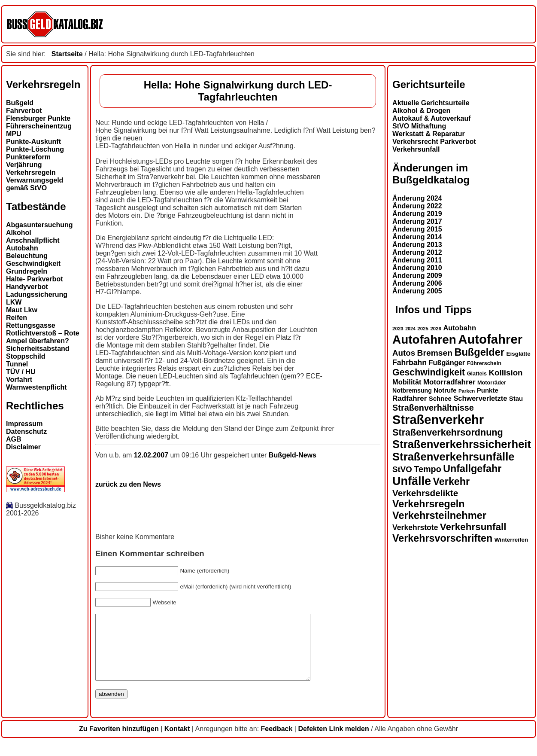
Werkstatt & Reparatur (429, 134)
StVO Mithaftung (419, 126)
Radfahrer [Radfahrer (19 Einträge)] (410, 398)
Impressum (24, 424)
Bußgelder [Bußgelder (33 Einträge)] (479, 352)
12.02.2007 (152, 455)
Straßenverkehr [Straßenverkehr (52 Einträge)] (438, 420)
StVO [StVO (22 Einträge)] (402, 469)
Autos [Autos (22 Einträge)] (404, 353)
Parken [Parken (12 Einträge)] (467, 391)
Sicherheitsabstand (38, 349)
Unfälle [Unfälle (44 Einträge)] (412, 481)
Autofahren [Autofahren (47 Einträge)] (424, 340)
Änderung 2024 (417, 198)
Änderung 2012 (417, 252)
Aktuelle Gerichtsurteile (431, 103)
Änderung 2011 (417, 260)
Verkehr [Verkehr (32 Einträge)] (452, 482)
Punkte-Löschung (35, 149)
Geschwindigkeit (33, 264)
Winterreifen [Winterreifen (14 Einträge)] (511, 540)
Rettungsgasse (31, 325)
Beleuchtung (27, 256)
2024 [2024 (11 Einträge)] (410, 329)
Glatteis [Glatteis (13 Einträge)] (477, 374)
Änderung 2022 (417, 206)
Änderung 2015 (417, 229)
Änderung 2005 (417, 291)
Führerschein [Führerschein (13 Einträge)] (484, 363)
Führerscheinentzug (39, 126)
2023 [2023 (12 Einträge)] (398, 329)
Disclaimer (23, 447)
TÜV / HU (21, 372)
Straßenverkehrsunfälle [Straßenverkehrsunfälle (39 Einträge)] (454, 457)
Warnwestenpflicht (36, 387)
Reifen (17, 318)
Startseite (67, 54)
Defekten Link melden (333, 742)
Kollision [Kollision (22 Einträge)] (506, 373)
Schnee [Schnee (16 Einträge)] (440, 398)
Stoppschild (26, 356)
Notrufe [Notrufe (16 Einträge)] (445, 390)
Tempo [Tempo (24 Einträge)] (428, 469)
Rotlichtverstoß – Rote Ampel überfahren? (43, 337)
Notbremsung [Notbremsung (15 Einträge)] (412, 390)
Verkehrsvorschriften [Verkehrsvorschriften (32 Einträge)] (442, 538)
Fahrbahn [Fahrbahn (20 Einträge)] (410, 363)
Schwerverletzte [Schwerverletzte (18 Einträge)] (480, 398)
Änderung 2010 (417, 268)
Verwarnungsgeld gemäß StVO (35, 184)
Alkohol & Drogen (421, 111)
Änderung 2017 (417, 221)
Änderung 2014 (417, 237)
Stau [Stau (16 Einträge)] (516, 398)
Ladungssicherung (37, 294)
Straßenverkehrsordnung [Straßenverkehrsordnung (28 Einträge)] (448, 432)
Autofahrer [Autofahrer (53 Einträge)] (490, 339)
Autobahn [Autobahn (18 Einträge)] (460, 328)
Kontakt (177, 742)
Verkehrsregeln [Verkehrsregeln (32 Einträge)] (428, 504)
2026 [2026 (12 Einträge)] (436, 329)
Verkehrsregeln (31, 172)
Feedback (277, 742)
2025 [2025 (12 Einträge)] (423, 329)
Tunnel (17, 364)
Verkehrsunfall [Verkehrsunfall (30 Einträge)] (473, 527)
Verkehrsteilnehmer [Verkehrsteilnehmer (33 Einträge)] (439, 515)
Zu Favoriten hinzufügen (119, 742)
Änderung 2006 (417, 283)
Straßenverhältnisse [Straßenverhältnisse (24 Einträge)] (433, 408)
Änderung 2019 (417, 214)
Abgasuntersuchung (39, 225)
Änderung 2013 (417, 245)
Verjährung (24, 165)
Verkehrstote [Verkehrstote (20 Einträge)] (415, 527)
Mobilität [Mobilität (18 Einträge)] (407, 382)
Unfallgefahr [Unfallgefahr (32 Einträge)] (472, 469)
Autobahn (22, 248)
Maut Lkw (22, 310)
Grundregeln (27, 271)
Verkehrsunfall (416, 149)
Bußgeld (20, 103)
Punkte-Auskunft (33, 142)
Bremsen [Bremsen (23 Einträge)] (435, 353)
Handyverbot (27, 287)
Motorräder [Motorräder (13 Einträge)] (492, 383)
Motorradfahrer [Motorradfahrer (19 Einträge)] (449, 382)
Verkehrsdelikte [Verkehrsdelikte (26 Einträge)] (425, 493)
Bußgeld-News (293, 455)
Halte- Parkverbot (35, 279)
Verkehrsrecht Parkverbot (434, 142)
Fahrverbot (24, 111)
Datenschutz (26, 431)
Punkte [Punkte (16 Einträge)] (488, 390)
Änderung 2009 (417, 276)
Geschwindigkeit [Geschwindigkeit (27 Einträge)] (429, 372)
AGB (14, 439)
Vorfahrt (19, 380)
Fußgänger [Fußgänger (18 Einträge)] (447, 363)
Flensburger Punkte (38, 118)
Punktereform (28, 157)
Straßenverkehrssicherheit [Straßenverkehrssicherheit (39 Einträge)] (462, 444)
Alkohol (19, 233)
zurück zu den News (128, 484)
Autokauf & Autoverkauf (432, 118)
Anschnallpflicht (33, 240)
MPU (14, 134)
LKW (14, 302)
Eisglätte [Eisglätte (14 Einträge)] (518, 354)
